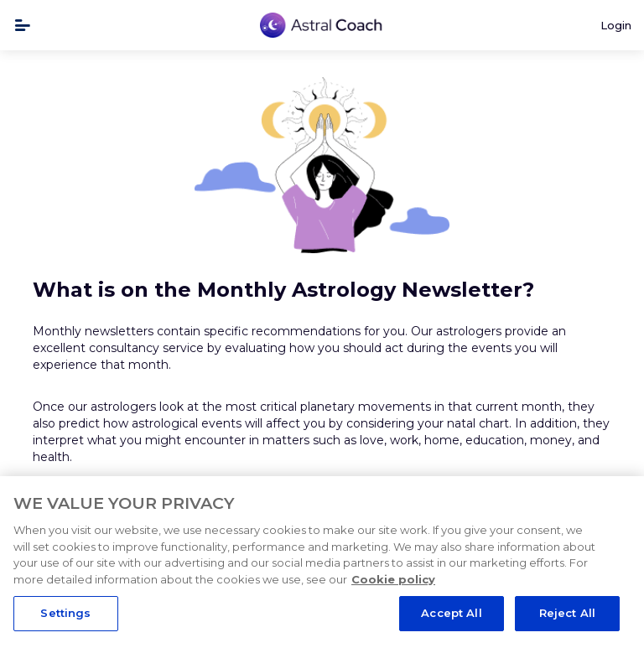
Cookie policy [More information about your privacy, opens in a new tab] (393, 579)
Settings (65, 613)
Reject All (567, 613)
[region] (322, 562)
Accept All (451, 613)
